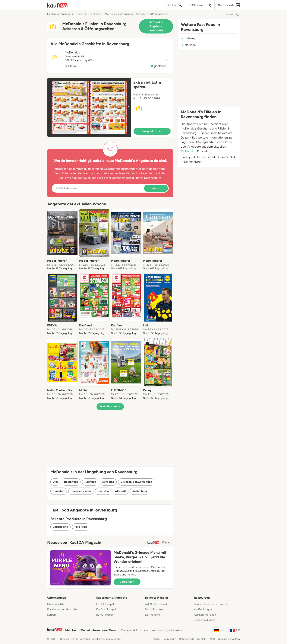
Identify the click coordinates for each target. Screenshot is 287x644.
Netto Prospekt (154, 609)
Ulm (55, 482)
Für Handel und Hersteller (62, 609)
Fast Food (94, 14)
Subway (188, 38)
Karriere (52, 615)
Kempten (59, 491)
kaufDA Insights (203, 609)
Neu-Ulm (103, 491)
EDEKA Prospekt (106, 604)
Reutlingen (71, 482)
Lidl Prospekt (153, 615)
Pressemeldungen (205, 620)
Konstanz (108, 482)
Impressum (169, 639)
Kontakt (202, 639)
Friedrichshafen (81, 491)
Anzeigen (233, 14)
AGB (212, 639)
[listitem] (62, 240)
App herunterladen (205, 615)
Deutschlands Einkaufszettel (211, 604)
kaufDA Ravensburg (59, 14)
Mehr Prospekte (110, 407)
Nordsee (188, 45)
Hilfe (157, 639)
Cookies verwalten (229, 639)
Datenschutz (153, 178)
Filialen (79, 14)
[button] (110, 107)
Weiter (156, 188)
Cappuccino (60, 527)
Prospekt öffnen (152, 131)
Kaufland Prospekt (107, 609)
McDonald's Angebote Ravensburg (156, 26)
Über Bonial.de (56, 604)
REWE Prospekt (105, 615)
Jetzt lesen (127, 582)
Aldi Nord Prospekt (156, 604)
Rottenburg (140, 491)
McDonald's (189, 151)
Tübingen (90, 482)
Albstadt (121, 491)
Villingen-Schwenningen (136, 482)
